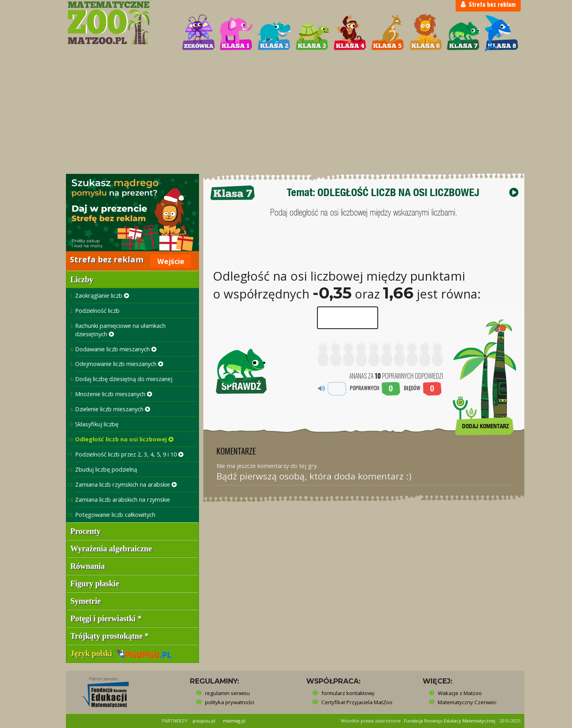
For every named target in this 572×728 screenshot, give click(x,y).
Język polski (121, 653)
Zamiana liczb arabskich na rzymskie (123, 499)
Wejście (171, 261)
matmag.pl (234, 721)
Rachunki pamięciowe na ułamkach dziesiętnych (120, 330)
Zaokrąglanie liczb (102, 295)
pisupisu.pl (204, 721)
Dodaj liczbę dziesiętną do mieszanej (124, 379)
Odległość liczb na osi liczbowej (124, 439)
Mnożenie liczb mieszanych (114, 394)
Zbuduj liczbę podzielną (106, 469)
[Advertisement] (286, 114)
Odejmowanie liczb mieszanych (119, 364)
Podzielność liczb (97, 310)
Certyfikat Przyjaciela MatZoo (357, 702)
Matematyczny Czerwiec (467, 702)
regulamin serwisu (227, 693)
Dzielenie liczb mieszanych (113, 409)
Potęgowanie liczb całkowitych (115, 514)
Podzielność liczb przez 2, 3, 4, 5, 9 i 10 (129, 454)
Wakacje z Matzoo (460, 693)
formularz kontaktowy (348, 693)
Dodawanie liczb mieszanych (116, 349)
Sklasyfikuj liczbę (97, 424)
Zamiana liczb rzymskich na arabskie (126, 484)
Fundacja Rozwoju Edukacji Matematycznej (450, 721)
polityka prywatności (230, 702)
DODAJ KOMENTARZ (485, 426)
